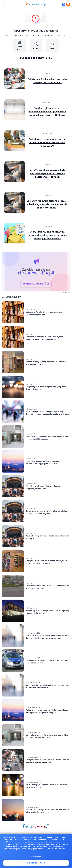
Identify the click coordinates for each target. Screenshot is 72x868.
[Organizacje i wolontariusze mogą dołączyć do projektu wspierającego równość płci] (36, 461)
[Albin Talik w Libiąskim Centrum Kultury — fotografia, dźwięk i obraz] (36, 486)
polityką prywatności (35, 852)
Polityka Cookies (36, 860)
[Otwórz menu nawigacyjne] (4, 4)
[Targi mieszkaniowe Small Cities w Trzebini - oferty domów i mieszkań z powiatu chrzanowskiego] (36, 636)
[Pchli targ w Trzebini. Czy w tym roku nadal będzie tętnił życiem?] (36, 79)
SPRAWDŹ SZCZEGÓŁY (36, 284)
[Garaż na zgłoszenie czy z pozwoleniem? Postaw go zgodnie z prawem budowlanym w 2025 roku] (36, 110)
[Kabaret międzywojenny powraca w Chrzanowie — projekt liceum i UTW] (36, 362)
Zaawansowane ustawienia (56, 852)
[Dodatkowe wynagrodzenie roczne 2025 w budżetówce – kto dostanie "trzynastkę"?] (36, 141)
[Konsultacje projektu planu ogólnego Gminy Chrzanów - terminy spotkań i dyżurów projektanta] (36, 412)
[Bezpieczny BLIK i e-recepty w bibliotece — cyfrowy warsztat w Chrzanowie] (36, 611)
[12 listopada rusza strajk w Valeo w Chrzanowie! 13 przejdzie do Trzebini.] (36, 586)
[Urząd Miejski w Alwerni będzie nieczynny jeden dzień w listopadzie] (36, 387)
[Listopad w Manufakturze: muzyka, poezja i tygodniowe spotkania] (36, 312)
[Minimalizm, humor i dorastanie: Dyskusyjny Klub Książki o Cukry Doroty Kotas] (36, 735)
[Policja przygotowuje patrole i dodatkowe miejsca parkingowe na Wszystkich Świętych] (36, 710)
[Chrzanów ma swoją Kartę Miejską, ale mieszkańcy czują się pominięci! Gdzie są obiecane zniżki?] (36, 202)
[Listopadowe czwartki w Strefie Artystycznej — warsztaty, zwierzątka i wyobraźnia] (36, 337)
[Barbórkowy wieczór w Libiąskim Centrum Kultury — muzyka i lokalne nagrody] (36, 511)
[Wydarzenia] (68, 4)
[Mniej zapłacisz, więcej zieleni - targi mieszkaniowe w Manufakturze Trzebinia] (36, 685)
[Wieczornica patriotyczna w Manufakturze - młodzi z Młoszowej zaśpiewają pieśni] (36, 810)
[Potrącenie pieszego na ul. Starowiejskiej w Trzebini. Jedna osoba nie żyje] (36, 660)
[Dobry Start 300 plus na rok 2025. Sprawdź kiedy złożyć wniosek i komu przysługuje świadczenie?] (36, 233)
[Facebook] (64, 4)
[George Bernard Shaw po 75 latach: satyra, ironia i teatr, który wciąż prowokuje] (36, 561)
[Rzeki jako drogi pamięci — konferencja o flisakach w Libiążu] (36, 536)
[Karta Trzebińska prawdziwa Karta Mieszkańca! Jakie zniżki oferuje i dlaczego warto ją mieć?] (36, 171)
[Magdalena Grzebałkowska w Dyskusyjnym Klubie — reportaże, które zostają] (36, 437)
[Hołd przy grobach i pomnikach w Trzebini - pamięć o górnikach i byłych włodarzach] (36, 760)
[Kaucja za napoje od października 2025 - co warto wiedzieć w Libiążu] (36, 785)
